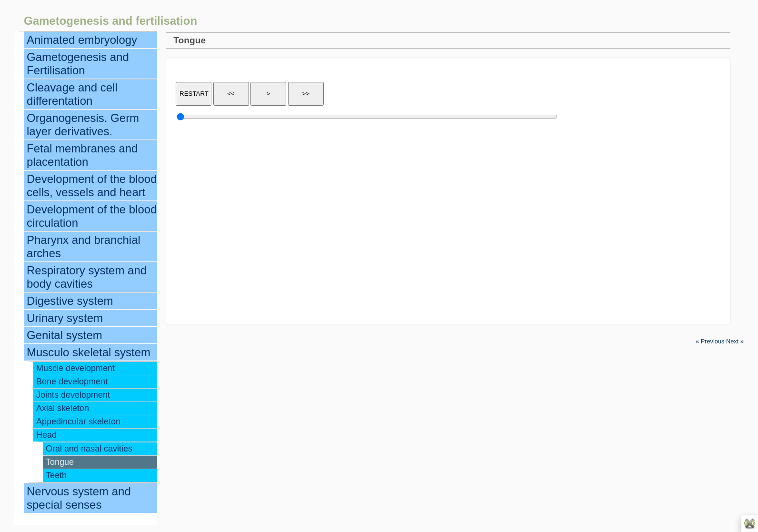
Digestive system (70, 301)
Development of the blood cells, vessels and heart (92, 186)
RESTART (194, 94)
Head (46, 435)
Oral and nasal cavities (89, 449)
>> (306, 94)
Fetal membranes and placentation (82, 155)
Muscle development (75, 368)
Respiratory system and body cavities (87, 277)
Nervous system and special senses (79, 498)
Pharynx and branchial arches (84, 246)
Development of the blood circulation (92, 216)
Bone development (72, 381)
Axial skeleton (63, 408)
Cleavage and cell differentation (72, 94)
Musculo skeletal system (89, 352)
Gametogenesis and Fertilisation (78, 64)
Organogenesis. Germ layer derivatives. (83, 125)
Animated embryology (82, 40)
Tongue (60, 462)
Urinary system (65, 318)
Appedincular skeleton (78, 422)
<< (231, 94)
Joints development (73, 395)
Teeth (56, 475)
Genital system (65, 335)
